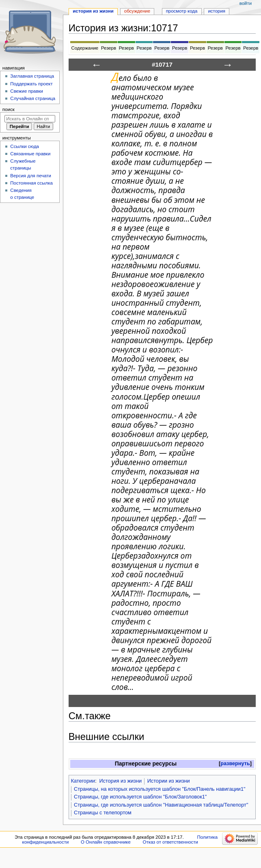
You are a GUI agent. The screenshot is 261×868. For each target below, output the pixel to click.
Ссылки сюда (25, 146)
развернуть (235, 764)
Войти (246, 3)
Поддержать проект (31, 84)
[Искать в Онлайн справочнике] (30, 119)
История (217, 11)
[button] (235, 764)
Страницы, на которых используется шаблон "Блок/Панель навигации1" (160, 789)
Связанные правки (30, 154)
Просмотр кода (182, 11)
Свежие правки (27, 91)
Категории (83, 781)
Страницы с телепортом (103, 813)
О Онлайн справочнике (106, 842)
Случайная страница (33, 98)
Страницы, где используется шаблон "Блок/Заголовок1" (140, 797)
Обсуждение (137, 11)
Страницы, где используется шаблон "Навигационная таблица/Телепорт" (161, 805)
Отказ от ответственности (170, 842)
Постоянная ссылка (31, 183)
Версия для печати (31, 176)
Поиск (9, 109)
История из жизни (120, 781)
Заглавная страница (32, 76)
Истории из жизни (169, 781)
